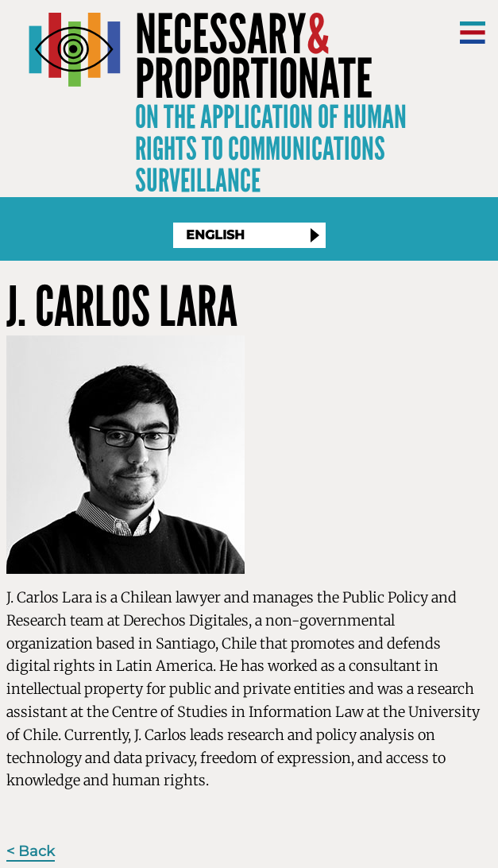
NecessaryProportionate (254, 57)
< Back (31, 851)
